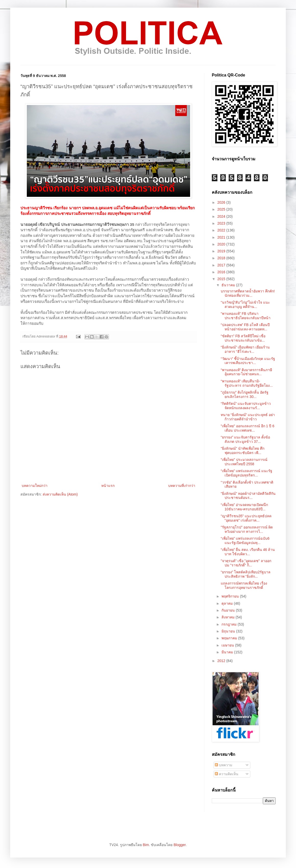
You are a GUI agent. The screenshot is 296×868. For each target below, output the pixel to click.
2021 (222, 237)
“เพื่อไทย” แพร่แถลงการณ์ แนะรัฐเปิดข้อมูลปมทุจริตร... (246, 473)
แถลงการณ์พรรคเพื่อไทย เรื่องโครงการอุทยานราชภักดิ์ (244, 585)
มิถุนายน (229, 631)
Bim (146, 845)
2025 (222, 209)
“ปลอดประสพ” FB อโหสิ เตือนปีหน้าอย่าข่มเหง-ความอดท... (245, 327)
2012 (222, 661)
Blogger (180, 845)
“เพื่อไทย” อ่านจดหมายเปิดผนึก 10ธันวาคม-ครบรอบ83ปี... (244, 507)
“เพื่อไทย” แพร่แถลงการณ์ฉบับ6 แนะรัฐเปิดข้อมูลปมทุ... (245, 541)
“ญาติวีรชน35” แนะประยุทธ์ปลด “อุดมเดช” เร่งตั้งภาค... (246, 518)
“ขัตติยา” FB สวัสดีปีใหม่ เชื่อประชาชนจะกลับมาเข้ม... (243, 338)
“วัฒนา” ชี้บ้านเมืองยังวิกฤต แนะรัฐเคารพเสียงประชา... (248, 361)
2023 (222, 223)
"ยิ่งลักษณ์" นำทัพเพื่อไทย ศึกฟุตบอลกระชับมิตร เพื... (243, 451)
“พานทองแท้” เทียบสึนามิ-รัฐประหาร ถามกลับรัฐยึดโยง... (247, 383)
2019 (222, 251)
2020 (222, 244)
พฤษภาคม (230, 638)
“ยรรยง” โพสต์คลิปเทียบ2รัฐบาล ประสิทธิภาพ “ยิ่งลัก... (246, 574)
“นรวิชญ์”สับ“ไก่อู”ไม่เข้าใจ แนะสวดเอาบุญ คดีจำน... (245, 305)
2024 (222, 216)
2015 (222, 279)
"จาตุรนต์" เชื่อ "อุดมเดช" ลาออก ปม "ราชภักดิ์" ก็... (246, 563)
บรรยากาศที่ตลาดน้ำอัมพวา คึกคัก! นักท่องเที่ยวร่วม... (248, 293)
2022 (222, 230)
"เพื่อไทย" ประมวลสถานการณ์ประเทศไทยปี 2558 (244, 462)
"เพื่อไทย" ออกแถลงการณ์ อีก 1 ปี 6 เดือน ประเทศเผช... (248, 428)
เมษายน (228, 645)
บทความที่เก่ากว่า (182, 486)
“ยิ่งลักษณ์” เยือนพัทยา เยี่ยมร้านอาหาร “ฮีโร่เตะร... (245, 349)
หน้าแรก (108, 486)
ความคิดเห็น (227, 774)
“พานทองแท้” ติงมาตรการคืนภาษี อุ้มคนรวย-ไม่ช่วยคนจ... (246, 372)
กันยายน (229, 610)
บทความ (224, 765)
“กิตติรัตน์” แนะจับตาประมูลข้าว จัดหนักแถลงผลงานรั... (246, 406)
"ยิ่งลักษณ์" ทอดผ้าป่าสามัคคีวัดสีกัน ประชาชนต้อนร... (248, 496)
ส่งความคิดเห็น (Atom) (60, 494)
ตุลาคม (228, 603)
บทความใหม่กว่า (35, 486)
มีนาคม (228, 652)
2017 (222, 265)
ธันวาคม (229, 285)
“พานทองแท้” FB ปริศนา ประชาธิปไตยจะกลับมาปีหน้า (246, 316)
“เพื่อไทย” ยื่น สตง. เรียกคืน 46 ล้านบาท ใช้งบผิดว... (248, 552)
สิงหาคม (229, 617)
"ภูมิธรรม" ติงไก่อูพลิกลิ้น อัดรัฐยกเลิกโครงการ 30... (245, 394)
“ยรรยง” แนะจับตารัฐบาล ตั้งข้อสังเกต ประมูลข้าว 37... (245, 439)
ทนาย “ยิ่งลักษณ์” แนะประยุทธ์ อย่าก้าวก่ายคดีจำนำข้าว (248, 417)
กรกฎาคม (230, 624)
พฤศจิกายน (231, 596)
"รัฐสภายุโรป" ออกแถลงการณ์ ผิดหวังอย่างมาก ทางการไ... (247, 529)
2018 (222, 258)
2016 (222, 272)
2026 (222, 202)
